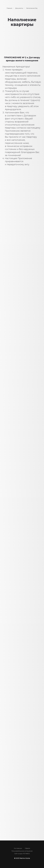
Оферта (27, 848)
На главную (18, 848)
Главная (9, 8)
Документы (19, 8)
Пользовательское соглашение (22, 851)
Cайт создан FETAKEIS (22, 854)
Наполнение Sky (32, 8)
